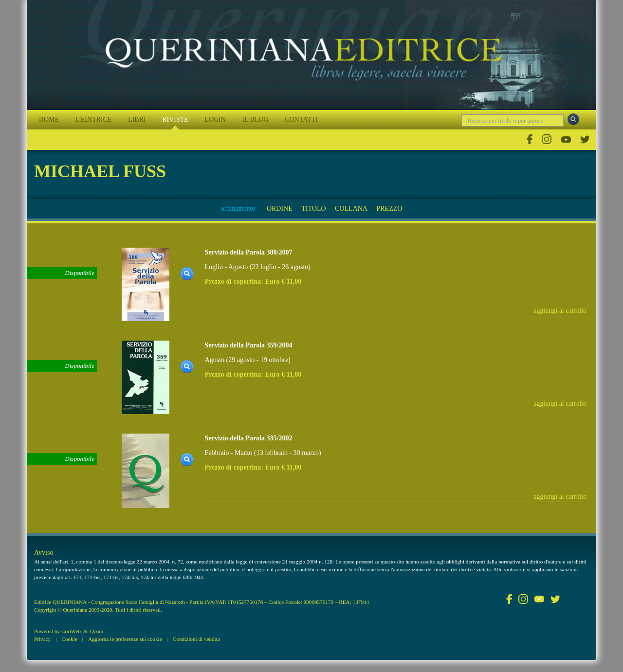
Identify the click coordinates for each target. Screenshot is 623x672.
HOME (49, 119)
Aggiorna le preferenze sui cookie (125, 639)
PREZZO (389, 209)
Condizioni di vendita (196, 639)
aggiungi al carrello (560, 311)
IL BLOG (255, 119)
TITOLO (313, 209)
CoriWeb (71, 631)
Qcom (97, 631)
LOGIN (215, 119)
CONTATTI (301, 119)
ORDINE (280, 209)
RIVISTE (175, 119)
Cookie (69, 639)
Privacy (42, 639)
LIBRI (137, 119)
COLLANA (351, 209)
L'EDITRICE (94, 119)
